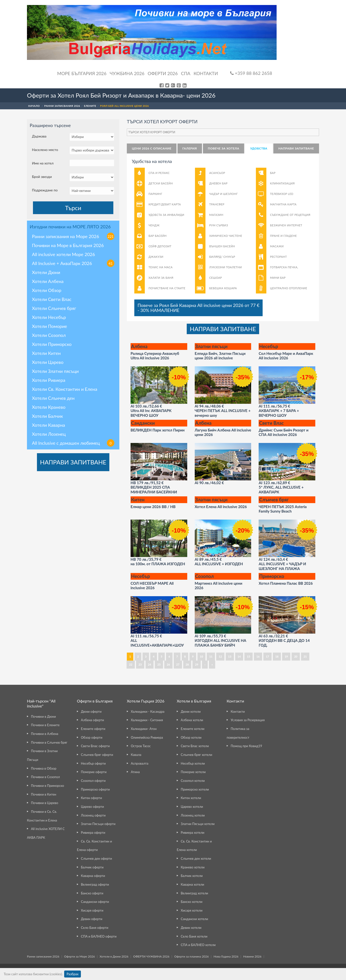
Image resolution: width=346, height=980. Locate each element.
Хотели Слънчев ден (53, 398)
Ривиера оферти (93, 833)
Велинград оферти (95, 884)
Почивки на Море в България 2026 (68, 245)
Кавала (136, 755)
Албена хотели (192, 720)
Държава (39, 136)
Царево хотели (192, 807)
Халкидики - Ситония (147, 720)
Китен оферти (91, 798)
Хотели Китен (46, 353)
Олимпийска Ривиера (147, 737)
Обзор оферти (92, 737)
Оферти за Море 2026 (80, 956)
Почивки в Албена (45, 734)
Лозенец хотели (193, 815)
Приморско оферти (95, 789)
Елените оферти (93, 729)
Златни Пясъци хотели (198, 824)
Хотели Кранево (49, 407)
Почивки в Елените (45, 725)
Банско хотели (192, 902)
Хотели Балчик (47, 416)
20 (296, 656)
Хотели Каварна (48, 425)
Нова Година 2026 (226, 956)
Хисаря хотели (192, 910)
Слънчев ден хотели (196, 858)
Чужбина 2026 (127, 73)
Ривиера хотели (192, 833)
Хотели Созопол (49, 335)
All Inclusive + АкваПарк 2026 (73, 263)
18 (277, 656)
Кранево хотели (193, 867)
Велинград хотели (194, 893)
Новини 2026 (252, 956)
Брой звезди (42, 177)
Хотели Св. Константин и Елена (65, 389)
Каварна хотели (192, 884)
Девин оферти (92, 919)
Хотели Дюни (46, 272)
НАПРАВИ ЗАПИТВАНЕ (73, 462)
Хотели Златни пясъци (55, 371)
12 (220, 656)
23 (140, 664)
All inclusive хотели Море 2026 (63, 254)
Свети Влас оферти (95, 746)
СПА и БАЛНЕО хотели (198, 945)
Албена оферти (92, 720)
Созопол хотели (193, 781)
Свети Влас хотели (195, 746)
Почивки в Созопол (45, 777)
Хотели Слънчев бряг (54, 308)
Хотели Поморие (50, 326)
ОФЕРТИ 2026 (163, 73)
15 (249, 656)
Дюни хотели (191, 711)
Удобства (259, 148)
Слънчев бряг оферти (97, 755)
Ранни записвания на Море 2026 (73, 236)
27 (178, 664)
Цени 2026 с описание (152, 148)
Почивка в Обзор (44, 768)
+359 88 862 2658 (251, 73)
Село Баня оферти (95, 928)
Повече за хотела (224, 148)
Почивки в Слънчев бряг (49, 742)
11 (211, 656)
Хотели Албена (48, 281)
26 (168, 664)
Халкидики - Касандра (148, 711)
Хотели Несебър (49, 317)
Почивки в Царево (45, 803)
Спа (186, 73)
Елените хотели (193, 729)
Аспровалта (140, 763)
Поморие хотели (193, 772)
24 (150, 664)
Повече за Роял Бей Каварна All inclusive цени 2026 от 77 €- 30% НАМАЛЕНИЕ (198, 308)
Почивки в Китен (44, 794)
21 (305, 656)
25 (159, 664)
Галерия (190, 148)
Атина (135, 772)
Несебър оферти (93, 763)
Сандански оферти (95, 902)
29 (197, 664)
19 (286, 656)
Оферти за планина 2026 (191, 956)
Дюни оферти (91, 711)
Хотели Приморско (52, 344)
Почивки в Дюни (43, 716)
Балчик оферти (92, 867)
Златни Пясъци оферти (98, 824)
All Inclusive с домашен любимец (73, 443)
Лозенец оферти (93, 815)
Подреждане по (45, 190)
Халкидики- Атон (144, 729)
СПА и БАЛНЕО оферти (99, 936)
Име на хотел (43, 163)
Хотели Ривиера (49, 380)
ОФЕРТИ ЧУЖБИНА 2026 (151, 956)
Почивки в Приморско (48, 786)
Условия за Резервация (248, 720)
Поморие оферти (94, 772)
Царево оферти (92, 807)
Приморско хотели (195, 789)
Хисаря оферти (92, 910)
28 (187, 664)
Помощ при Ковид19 (246, 746)
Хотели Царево (48, 362)
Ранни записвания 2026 (43, 956)
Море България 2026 (82, 73)
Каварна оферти (93, 876)
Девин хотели (191, 928)
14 (239, 656)
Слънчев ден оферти (96, 858)
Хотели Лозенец (49, 434)
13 (230, 656)
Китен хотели (191, 798)
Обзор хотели (191, 737)
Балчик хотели (192, 876)
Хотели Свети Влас (52, 299)
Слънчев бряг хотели (196, 755)
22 (131, 664)
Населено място (45, 150)
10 (202, 656)
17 (267, 656)
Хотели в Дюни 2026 (114, 956)
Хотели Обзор (47, 290)
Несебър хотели (193, 763)
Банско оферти (92, 893)
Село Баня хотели (194, 936)
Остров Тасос (141, 746)
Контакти (206, 73)
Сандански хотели (194, 919)
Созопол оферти (93, 781)
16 (258, 656)
